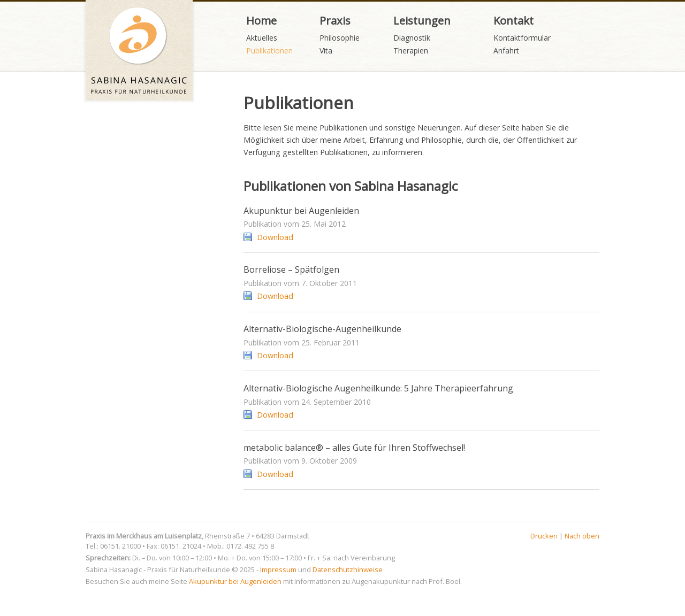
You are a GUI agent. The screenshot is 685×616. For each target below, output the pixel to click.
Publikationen (269, 51)
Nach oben (582, 536)
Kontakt (513, 20)
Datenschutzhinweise (348, 569)
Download (275, 237)
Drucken (544, 536)
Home (261, 20)
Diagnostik (412, 38)
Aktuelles (262, 38)
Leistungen (422, 20)
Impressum (278, 569)
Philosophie (340, 38)
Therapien (411, 51)
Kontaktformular (522, 38)
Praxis (335, 20)
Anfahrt (506, 51)
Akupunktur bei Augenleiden (235, 581)
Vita (326, 51)
